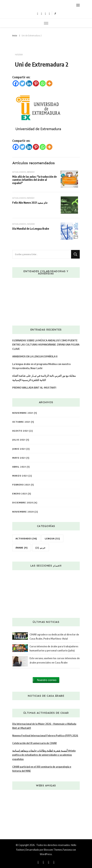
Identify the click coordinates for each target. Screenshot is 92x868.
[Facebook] (16, 83)
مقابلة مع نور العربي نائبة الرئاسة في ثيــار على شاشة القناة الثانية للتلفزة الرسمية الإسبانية (44, 378)
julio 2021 (19, 440)
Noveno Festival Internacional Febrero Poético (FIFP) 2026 (45, 735)
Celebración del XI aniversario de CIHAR (34, 743)
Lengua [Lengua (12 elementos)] (52, 538)
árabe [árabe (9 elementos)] (22, 548)
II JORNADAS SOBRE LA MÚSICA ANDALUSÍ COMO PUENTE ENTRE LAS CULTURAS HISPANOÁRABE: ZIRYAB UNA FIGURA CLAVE (46, 344)
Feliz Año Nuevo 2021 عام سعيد (30, 203)
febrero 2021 (21, 485)
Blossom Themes (53, 849)
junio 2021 (19, 449)
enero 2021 (20, 493)
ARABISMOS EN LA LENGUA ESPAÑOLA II (35, 356)
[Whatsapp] (43, 83)
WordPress (46, 854)
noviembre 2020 (23, 512)
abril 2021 (19, 467)
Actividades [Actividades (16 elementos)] (26, 538)
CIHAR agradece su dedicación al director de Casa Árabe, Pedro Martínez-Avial (54, 636)
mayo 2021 (19, 458)
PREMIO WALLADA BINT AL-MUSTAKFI (34, 387)
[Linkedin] (29, 83)
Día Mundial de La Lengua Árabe (31, 229)
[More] (49, 83)
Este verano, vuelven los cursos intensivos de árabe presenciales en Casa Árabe (55, 660)
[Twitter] (22, 83)
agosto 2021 (20, 431)
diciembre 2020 (23, 502)
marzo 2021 (20, 476)
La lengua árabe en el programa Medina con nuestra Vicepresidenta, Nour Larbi (41, 366)
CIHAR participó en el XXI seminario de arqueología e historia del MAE (42, 769)
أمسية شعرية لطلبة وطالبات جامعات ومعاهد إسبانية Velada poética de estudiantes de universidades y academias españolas (44, 755)
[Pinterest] (36, 83)
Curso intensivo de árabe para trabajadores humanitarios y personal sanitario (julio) (54, 648)
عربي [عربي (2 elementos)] (41, 548)
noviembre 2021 (23, 413)
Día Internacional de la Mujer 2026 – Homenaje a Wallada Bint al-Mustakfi (44, 726)
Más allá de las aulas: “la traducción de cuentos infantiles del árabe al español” (34, 180)
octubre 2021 (21, 422)
